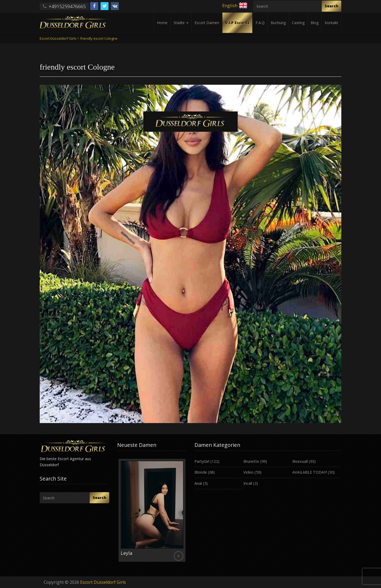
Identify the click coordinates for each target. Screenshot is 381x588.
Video (248, 472)
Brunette (251, 461)
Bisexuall (300, 461)
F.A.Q (260, 23)
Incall (248, 483)
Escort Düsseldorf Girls (103, 582)
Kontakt (331, 23)
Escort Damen (207, 23)
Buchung (278, 23)
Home (162, 23)
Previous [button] (117, 512)
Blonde (201, 472)
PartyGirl (202, 461)
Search (332, 6)
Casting (298, 23)
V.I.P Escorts (237, 23)
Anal (198, 483)
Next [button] (187, 512)
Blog (315, 23)
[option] (152, 510)
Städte (181, 23)
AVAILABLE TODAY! (310, 472)
